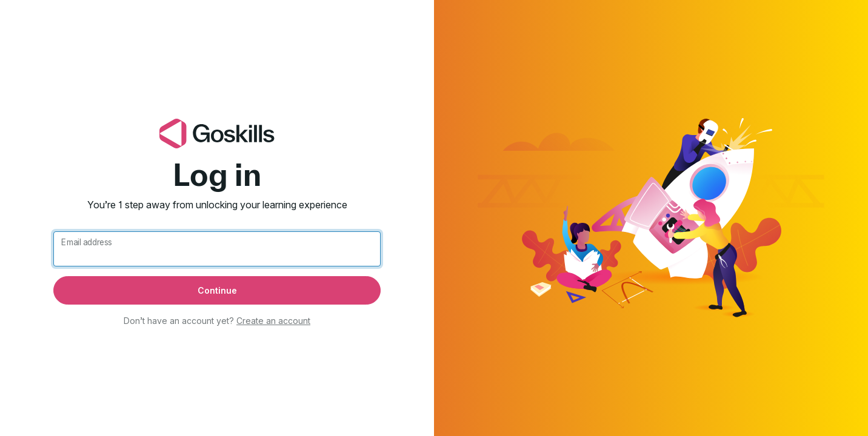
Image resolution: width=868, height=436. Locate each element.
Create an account (273, 321)
